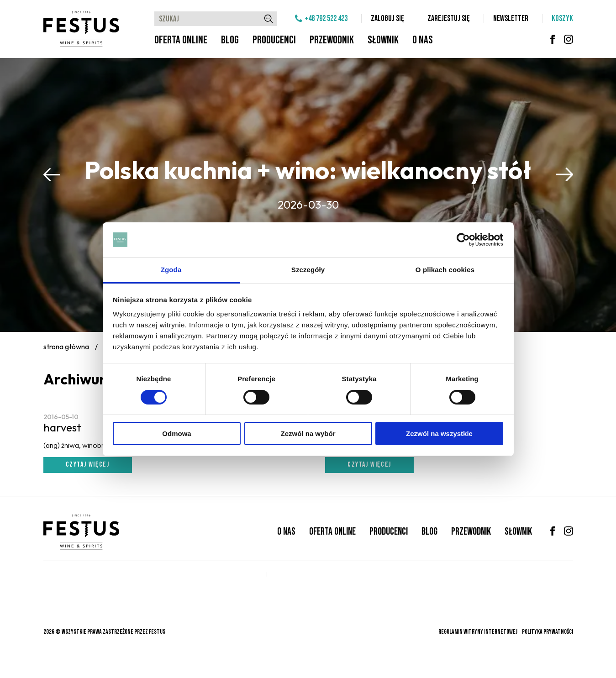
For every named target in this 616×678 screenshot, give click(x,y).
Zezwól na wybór (308, 434)
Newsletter (511, 18)
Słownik (383, 40)
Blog (230, 40)
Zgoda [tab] (171, 270)
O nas (423, 40)
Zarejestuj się (449, 18)
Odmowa (176, 434)
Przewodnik (332, 40)
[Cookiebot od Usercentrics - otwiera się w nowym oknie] (463, 240)
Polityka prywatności (548, 632)
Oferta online (181, 40)
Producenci (274, 40)
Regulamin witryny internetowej (478, 632)
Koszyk (562, 18)
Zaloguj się (387, 18)
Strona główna (66, 347)
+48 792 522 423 (326, 18)
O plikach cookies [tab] (445, 270)
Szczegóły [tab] (308, 270)
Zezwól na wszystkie (439, 434)
